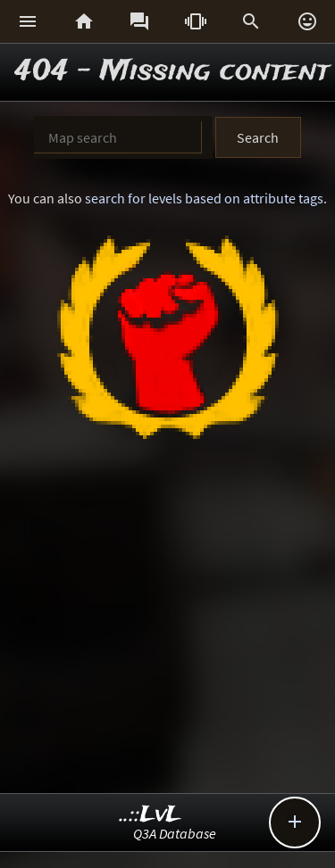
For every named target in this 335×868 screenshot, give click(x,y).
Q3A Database (175, 833)
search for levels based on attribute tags (204, 198)
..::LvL (151, 815)
